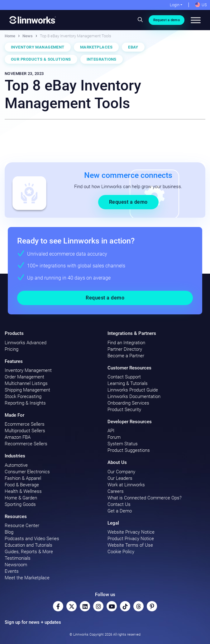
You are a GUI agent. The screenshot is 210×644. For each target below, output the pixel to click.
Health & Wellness (23, 491)
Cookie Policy (121, 552)
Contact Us (119, 504)
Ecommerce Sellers (25, 424)
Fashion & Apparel (23, 478)
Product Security (124, 410)
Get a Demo (120, 511)
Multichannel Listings (26, 383)
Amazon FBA (18, 437)
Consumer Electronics (27, 472)
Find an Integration (126, 343)
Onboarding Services (128, 403)
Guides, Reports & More (29, 552)
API (111, 431)
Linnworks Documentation (134, 396)
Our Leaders (120, 478)
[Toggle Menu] (196, 20)
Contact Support (124, 377)
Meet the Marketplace (27, 578)
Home (10, 36)
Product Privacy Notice (131, 539)
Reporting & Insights (25, 403)
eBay (133, 47)
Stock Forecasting (23, 396)
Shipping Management (27, 390)
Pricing (12, 349)
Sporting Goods (20, 504)
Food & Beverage (22, 485)
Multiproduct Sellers (25, 431)
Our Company (121, 472)
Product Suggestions (129, 450)
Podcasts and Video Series (32, 539)
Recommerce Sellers (26, 444)
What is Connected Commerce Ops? (145, 498)
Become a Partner (126, 356)
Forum (114, 437)
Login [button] (175, 5)
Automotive (16, 465)
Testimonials (18, 558)
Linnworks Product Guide (133, 390)
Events (12, 571)
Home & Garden (21, 498)
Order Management (24, 377)
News (28, 36)
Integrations (102, 59)
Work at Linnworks (126, 485)
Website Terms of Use (130, 545)
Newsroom (16, 565)
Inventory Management (38, 47)
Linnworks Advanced (26, 343)
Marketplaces (96, 47)
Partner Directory (125, 349)
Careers (116, 491)
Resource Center (22, 526)
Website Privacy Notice (131, 532)
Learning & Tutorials (128, 383)
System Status (123, 444)
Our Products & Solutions (41, 59)
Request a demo (167, 20)
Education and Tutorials (29, 545)
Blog (9, 532)
